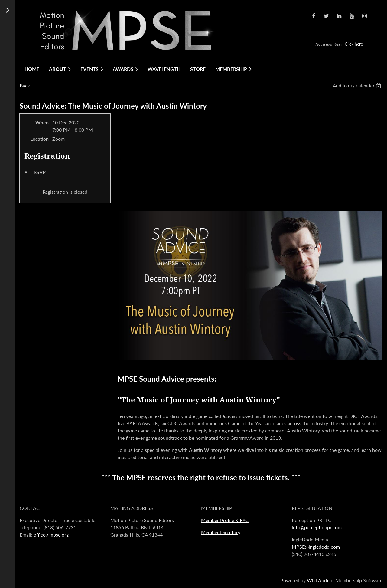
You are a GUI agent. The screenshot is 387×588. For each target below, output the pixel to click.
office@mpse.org (51, 535)
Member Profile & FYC (225, 520)
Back (25, 85)
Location (39, 139)
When (42, 122)
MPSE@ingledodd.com (316, 547)
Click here (354, 44)
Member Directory (221, 532)
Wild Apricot (320, 580)
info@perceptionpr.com (317, 527)
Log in (341, 24)
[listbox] (358, 86)
